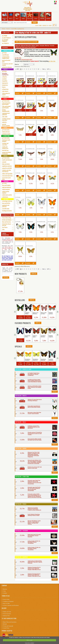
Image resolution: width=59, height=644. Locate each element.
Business (5, 589)
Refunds (5, 624)
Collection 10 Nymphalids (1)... (19, 73)
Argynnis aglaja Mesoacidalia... (30, 243)
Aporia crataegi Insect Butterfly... (19, 195)
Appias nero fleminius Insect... (52, 195)
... (41, 69)
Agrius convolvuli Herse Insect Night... (31, 146)
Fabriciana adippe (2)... (20, 360)
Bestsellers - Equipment (22, 557)
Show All (34, 274)
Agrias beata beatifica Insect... (19, 146)
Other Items (30, 16)
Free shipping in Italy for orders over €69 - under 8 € (33, 32)
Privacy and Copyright (8, 626)
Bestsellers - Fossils (21, 504)
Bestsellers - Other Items (22, 477)
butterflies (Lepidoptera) (18, 29)
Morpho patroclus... (19, 336)
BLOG (50, 25)
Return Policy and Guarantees (10, 622)
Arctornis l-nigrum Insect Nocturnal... (52, 219)
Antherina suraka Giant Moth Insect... (41, 171)
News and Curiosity (6, 222)
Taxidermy (42, 16)
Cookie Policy (6, 628)
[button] (16, 311)
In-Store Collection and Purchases (11, 605)
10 (38, 69)
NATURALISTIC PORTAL (7, 215)
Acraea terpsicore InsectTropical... (52, 98)
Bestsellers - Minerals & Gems (23, 369)
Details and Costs (7, 612)
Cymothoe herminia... (43, 336)
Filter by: (17, 64)
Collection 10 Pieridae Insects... (41, 73)
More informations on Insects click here (27, 42)
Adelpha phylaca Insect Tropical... (51, 122)
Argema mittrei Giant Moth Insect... (20, 243)
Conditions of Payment (8, 601)
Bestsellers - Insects (21, 396)
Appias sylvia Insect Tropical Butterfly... (20, 219)
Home (40, 25)
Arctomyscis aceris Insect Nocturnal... (41, 219)
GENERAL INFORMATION (5, 234)
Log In (37, 25)
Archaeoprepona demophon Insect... (31, 219)
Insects (11, 16)
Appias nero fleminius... (36, 313)
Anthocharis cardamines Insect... (52, 171)
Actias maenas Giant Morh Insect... (31, 122)
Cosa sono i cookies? (30, 643)
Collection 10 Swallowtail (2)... (19, 98)
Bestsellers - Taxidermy (22, 531)
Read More (17, 93)
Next (44, 69)
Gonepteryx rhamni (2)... (36, 360)
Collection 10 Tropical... (29, 98)
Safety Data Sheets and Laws (7, 225)
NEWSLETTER (5, 264)
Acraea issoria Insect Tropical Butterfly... (42, 98)
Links (3, 229)
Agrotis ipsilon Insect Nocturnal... (41, 146)
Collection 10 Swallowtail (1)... (51, 73)
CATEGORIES (5, 48)
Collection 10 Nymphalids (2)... (30, 73)
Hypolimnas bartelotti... (43, 360)
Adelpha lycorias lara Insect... (41, 122)
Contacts (5, 593)
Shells (17, 16)
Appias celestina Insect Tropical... (41, 195)
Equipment (48, 16)
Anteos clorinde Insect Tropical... (51, 146)
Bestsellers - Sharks (21, 449)
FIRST (17, 69)
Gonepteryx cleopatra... (28, 360)
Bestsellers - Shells (21, 422)
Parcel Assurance (7, 614)
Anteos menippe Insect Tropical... (19, 171)
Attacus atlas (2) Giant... (44, 313)
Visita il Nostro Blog (7, 218)
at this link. (52, 61)
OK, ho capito (30, 640)
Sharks (23, 16)
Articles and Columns (7, 220)
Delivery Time (6, 616)
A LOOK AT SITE (6, 33)
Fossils (36, 16)
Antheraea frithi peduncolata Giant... (31, 171)
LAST (49, 69)
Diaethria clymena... (51, 313)
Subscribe (6, 277)
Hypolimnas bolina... (28, 336)
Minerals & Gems (5, 16)
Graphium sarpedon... (51, 360)
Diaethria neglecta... (51, 336)
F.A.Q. (4, 591)
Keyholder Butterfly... (19, 287)
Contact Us (45, 25)
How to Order (6, 599)
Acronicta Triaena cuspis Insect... (19, 122)
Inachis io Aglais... (35, 336)
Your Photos (5, 227)
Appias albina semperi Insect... (30, 195)
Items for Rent (6, 603)
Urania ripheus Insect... (20, 313)
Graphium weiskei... (27, 313)
